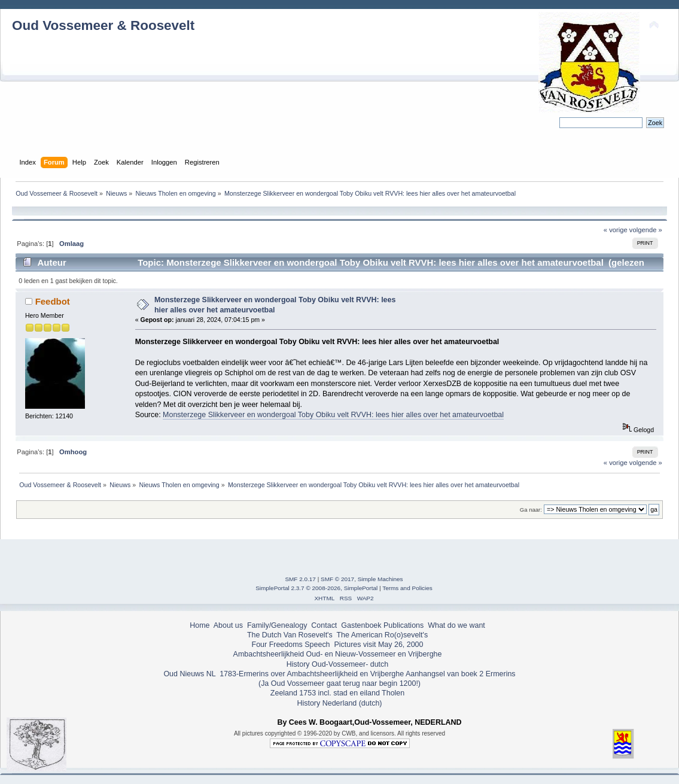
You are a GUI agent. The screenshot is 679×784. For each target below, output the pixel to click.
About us (228, 625)
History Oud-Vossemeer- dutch (337, 664)
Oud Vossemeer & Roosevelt (103, 25)
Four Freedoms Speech (291, 645)
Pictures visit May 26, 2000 (378, 645)
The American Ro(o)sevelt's (382, 635)
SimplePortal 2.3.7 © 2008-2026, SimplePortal (316, 588)
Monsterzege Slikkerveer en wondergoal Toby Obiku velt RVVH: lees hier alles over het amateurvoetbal (333, 415)
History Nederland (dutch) (339, 703)
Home (200, 625)
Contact (324, 625)
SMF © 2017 (337, 579)
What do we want (456, 625)
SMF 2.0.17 (300, 579)
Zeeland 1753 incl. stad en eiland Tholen (337, 693)
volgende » (646, 230)
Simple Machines (380, 579)
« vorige (616, 230)
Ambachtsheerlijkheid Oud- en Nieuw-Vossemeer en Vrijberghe (338, 654)
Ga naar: (531, 510)
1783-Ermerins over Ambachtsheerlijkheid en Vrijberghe (311, 674)
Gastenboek (361, 625)
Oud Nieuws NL (189, 674)
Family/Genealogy (277, 625)
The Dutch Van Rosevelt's (290, 635)
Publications (404, 625)
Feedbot (53, 301)
